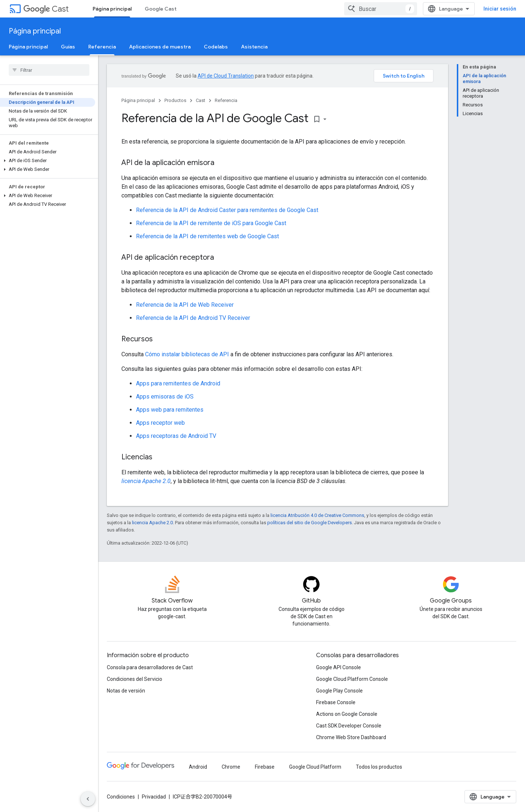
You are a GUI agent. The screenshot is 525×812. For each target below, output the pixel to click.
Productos (175, 100)
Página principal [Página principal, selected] (112, 9)
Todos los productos (379, 767)
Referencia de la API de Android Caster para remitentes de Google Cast (227, 210)
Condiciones (121, 797)
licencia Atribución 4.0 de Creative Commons (317, 515)
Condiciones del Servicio (135, 679)
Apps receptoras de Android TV (176, 436)
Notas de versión (126, 691)
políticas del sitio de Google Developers (310, 523)
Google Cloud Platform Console (352, 679)
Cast (46, 9)
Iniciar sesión (500, 9)
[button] (48, 161)
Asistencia (254, 47)
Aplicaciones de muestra (160, 47)
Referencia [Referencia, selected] (102, 47)
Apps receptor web (160, 423)
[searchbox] (49, 70)
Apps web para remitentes (170, 410)
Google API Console (339, 667)
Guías (68, 47)
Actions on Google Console (347, 714)
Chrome (231, 767)
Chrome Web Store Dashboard (351, 737)
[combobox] (381, 9)
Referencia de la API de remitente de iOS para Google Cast (211, 223)
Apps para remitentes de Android (178, 383)
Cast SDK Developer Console (349, 726)
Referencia (226, 100)
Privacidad (154, 797)
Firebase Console (336, 702)
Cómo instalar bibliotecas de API (187, 354)
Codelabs (216, 47)
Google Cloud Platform (315, 767)
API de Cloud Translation (226, 76)
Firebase (265, 767)
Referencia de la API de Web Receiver (185, 305)
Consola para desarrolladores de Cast (150, 667)
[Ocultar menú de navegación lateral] (88, 799)
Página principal (35, 31)
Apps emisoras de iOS (165, 397)
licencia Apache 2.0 (146, 481)
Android (198, 767)
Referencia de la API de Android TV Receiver (193, 318)
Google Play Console (339, 691)
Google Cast (161, 9)
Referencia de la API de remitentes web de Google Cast (207, 236)
